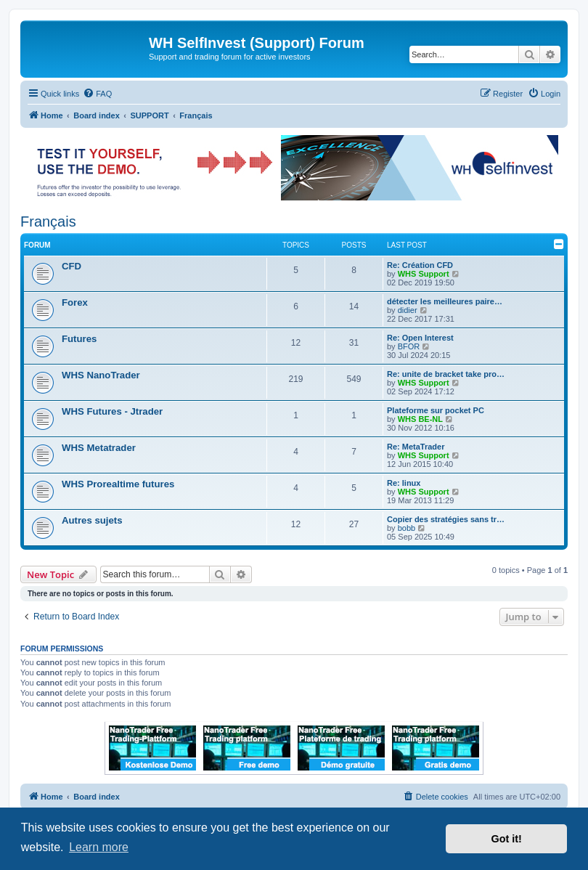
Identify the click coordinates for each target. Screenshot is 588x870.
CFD (72, 266)
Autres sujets (92, 520)
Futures (79, 339)
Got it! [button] (507, 839)
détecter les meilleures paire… (445, 301)
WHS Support (424, 274)
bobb (407, 528)
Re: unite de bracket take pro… (446, 374)
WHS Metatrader (99, 448)
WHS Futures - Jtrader (112, 411)
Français (48, 221)
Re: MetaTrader (416, 447)
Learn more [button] (99, 847)
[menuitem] (97, 94)
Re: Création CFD (420, 265)
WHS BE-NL (420, 419)
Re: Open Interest (420, 338)
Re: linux (404, 483)
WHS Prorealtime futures (118, 484)
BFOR (409, 346)
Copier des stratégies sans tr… (446, 519)
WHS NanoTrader (101, 375)
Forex (75, 302)
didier (408, 310)
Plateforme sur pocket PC (436, 410)
